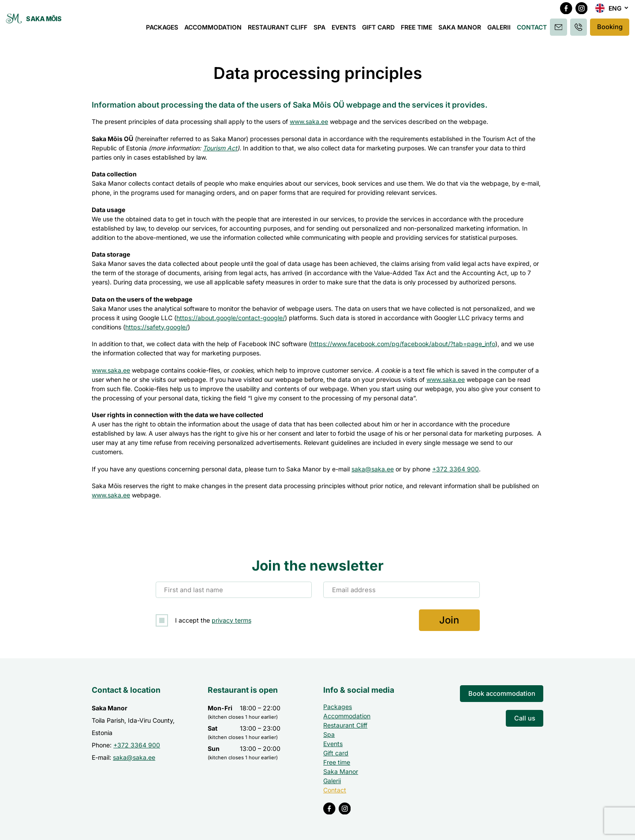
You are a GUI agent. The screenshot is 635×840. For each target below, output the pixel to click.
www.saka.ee (309, 121)
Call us (525, 716)
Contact (533, 30)
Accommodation (214, 30)
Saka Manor (461, 30)
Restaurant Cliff (279, 30)
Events (345, 30)
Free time (418, 30)
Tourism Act (220, 148)
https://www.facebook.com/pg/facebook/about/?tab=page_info (403, 344)
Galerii (500, 30)
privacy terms (232, 620)
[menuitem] (612, 11)
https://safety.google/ (157, 327)
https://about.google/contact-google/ (231, 318)
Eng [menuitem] (615, 11)
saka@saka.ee (373, 469)
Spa (321, 30)
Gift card (380, 30)
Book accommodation (504, 693)
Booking (609, 30)
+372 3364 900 (456, 469)
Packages (163, 30)
